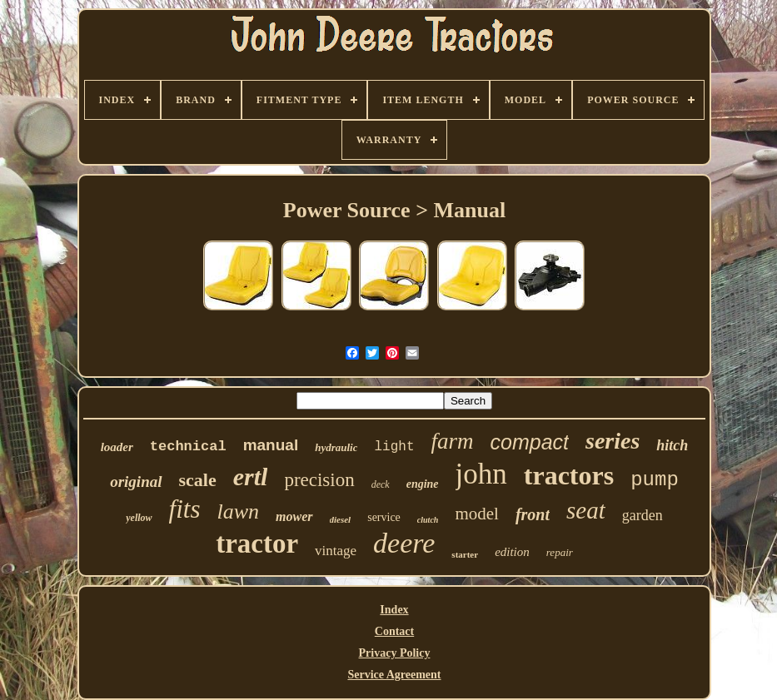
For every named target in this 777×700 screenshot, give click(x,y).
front (533, 514)
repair (560, 552)
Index (394, 610)
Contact (394, 631)
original (136, 482)
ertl (251, 477)
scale (198, 480)
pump (655, 480)
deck (381, 484)
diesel (341, 519)
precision (319, 480)
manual (271, 445)
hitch (672, 445)
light (394, 447)
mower (294, 516)
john (481, 474)
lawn (238, 511)
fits (185, 509)
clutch (428, 520)
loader (117, 447)
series (613, 441)
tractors (569, 475)
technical (188, 447)
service (384, 517)
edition (512, 552)
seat (586, 510)
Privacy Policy (395, 653)
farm (452, 441)
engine (423, 484)
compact (530, 442)
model (477, 514)
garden (643, 515)
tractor (257, 544)
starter (465, 554)
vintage (336, 551)
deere (404, 543)
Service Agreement (394, 675)
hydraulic (336, 447)
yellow (139, 518)
